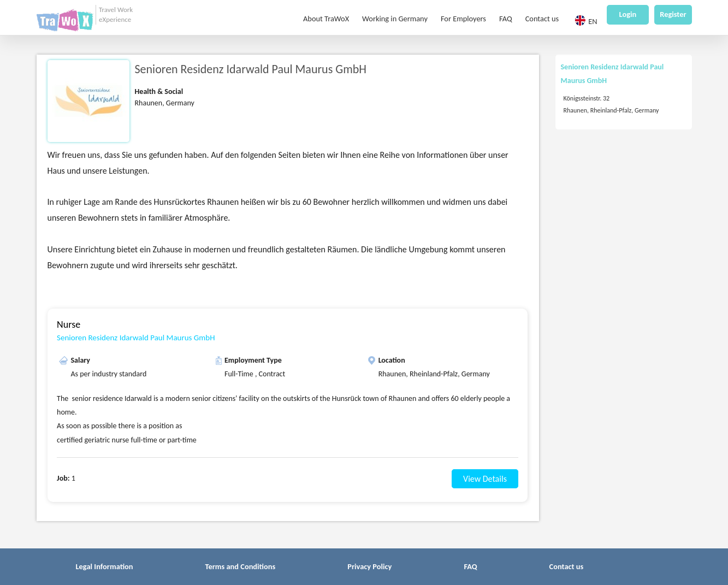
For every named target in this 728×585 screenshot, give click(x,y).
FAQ (506, 19)
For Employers (463, 19)
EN (586, 21)
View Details (485, 479)
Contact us (542, 19)
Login (628, 15)
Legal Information (105, 566)
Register (673, 15)
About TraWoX (326, 19)
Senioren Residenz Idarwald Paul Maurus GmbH (136, 338)
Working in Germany (395, 19)
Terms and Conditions (241, 566)
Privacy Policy (369, 566)
